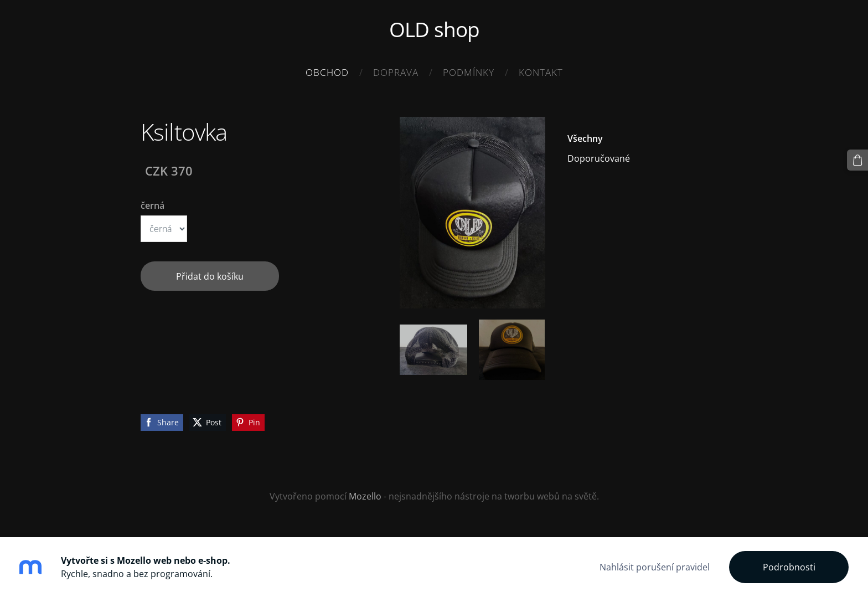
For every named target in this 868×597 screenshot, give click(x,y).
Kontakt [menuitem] (541, 72)
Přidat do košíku (210, 276)
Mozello (365, 496)
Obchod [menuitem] (327, 72)
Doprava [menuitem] (396, 72)
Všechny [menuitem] (585, 138)
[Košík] (857, 160)
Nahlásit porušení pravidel (655, 567)
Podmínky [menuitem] (469, 72)
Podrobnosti (789, 567)
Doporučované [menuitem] (599, 158)
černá (153, 205)
